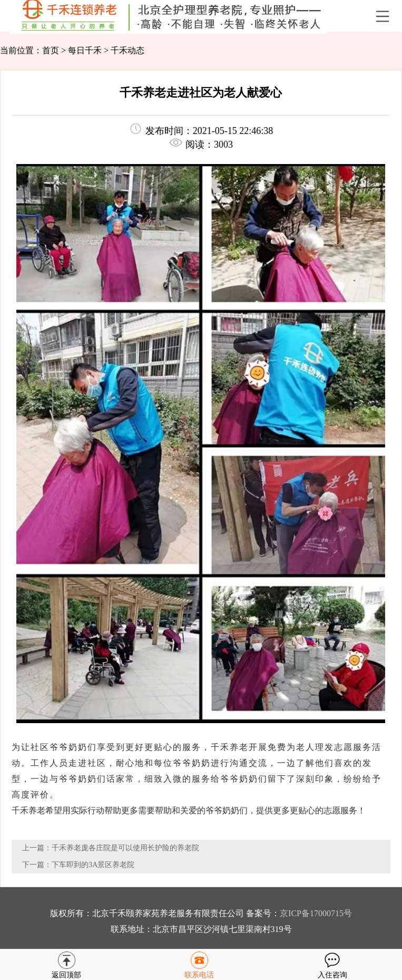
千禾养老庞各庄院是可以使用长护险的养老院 (125, 848)
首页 (51, 50)
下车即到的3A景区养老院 (93, 865)
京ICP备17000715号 (316, 913)
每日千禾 (85, 50)
